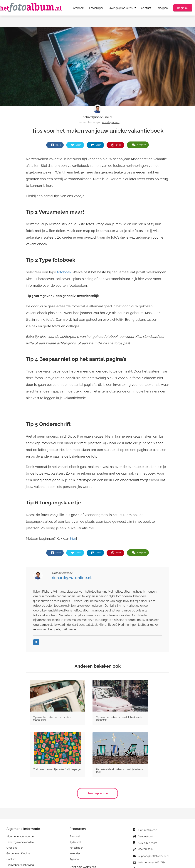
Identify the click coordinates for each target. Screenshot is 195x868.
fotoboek (64, 272)
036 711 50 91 (146, 849)
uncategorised (111, 122)
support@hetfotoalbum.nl (153, 856)
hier (73, 539)
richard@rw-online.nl (97, 117)
